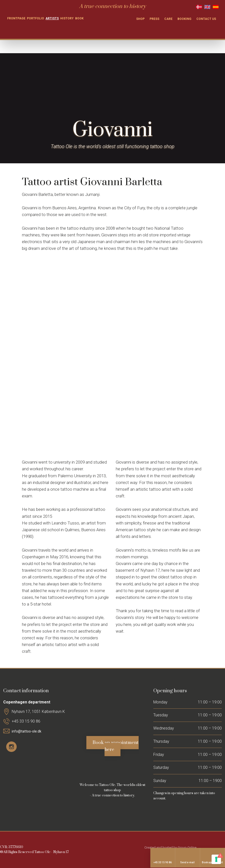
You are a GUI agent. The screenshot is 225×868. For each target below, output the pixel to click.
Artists (52, 18)
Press (154, 19)
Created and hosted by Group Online (170, 847)
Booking (184, 19)
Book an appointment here (116, 746)
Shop (140, 19)
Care (168, 19)
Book (79, 18)
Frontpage (16, 18)
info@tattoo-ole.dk (27, 731)
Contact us (206, 19)
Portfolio (35, 18)
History (67, 18)
